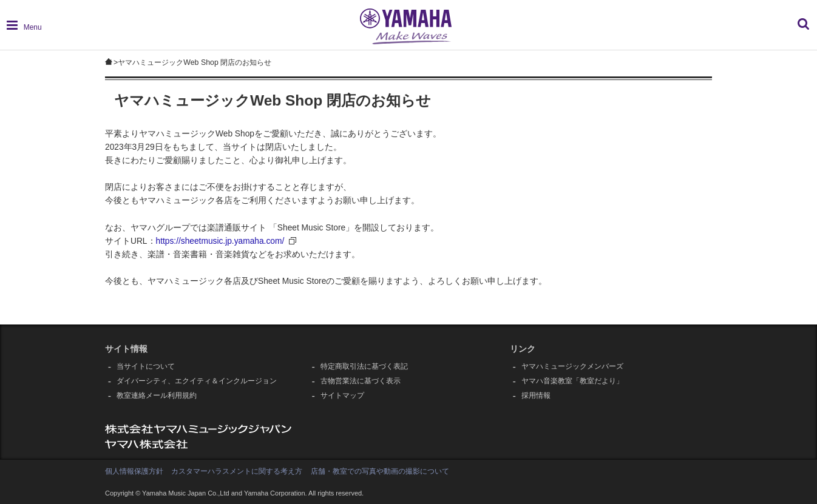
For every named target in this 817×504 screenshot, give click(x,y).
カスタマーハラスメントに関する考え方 (237, 471)
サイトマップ (342, 395)
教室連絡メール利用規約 (157, 395)
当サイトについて (146, 366)
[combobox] (714, 30)
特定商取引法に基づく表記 (364, 366)
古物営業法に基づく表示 (361, 381)
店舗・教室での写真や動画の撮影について (380, 471)
